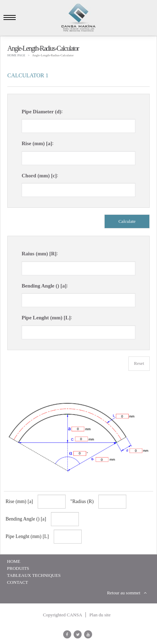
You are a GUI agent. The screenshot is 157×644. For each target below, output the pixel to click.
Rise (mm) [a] (37, 143)
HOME (14, 561)
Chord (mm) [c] (39, 176)
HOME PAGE (16, 55)
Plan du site (100, 615)
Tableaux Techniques (34, 575)
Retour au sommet (127, 593)
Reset (139, 363)
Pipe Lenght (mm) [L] (46, 318)
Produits (18, 568)
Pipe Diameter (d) (42, 112)
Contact (17, 582)
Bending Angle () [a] (44, 286)
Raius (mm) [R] (39, 254)
